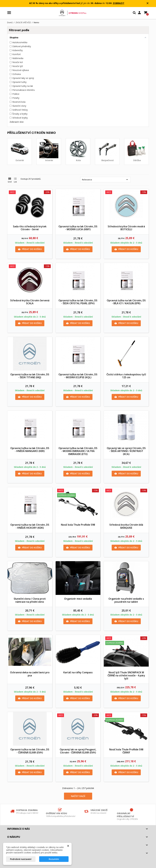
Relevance (105, 180)
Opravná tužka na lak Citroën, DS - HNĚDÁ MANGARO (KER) (30, 450)
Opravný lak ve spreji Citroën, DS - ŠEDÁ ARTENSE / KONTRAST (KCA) (126, 451)
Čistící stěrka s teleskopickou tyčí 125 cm (126, 376)
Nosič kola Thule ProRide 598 (78, 525)
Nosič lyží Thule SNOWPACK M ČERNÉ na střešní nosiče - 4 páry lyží (126, 675)
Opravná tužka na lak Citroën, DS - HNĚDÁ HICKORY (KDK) (30, 526)
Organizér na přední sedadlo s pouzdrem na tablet (126, 600)
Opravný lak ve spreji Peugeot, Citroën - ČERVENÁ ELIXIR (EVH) (78, 751)
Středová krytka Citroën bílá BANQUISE (126, 526)
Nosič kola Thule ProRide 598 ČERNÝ (126, 751)
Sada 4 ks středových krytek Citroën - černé (30, 228)
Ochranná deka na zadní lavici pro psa (30, 674)
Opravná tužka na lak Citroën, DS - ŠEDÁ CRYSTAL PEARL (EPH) (78, 302)
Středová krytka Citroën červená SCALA (30, 302)
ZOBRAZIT (119, 3)
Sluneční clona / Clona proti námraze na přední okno (30, 600)
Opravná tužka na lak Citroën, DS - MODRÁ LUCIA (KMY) (78, 228)
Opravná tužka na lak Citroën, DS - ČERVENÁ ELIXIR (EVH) (30, 751)
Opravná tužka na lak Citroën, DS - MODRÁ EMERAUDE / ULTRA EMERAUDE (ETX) (78, 451)
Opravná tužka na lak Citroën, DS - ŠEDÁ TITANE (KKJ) (30, 376)
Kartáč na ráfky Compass (78, 672)
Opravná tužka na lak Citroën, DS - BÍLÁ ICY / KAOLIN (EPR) (126, 302)
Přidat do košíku (30, 249)
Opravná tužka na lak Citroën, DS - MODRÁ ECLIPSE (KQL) (78, 376)
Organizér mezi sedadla (78, 599)
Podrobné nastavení (21, 859)
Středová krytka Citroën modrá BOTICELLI (126, 228)
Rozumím (54, 859)
